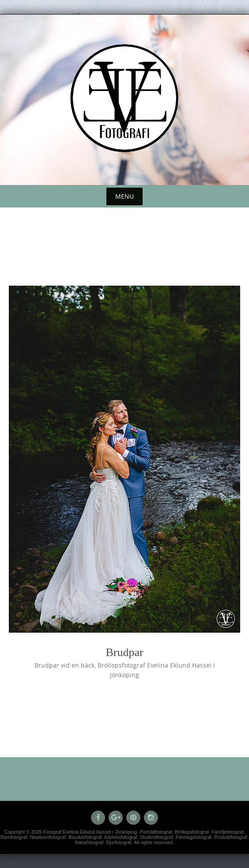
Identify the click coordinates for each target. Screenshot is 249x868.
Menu (124, 196)
